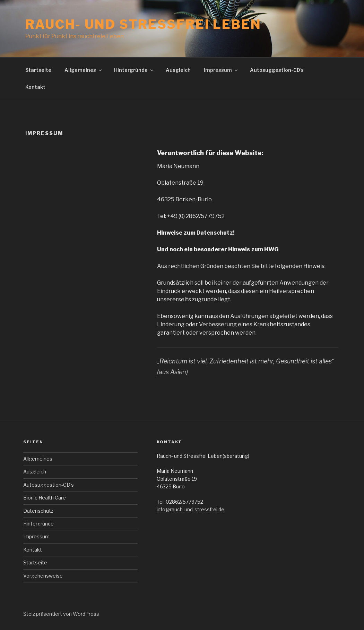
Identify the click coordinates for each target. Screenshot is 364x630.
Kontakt (35, 87)
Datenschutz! (216, 233)
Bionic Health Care (45, 498)
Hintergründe (134, 70)
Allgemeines (84, 70)
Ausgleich (178, 70)
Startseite (38, 70)
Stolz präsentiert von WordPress (61, 614)
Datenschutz (38, 511)
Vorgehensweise (43, 576)
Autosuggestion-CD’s (277, 70)
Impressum (221, 70)
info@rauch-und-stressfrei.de (190, 509)
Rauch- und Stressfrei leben (143, 24)
